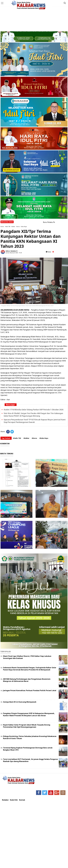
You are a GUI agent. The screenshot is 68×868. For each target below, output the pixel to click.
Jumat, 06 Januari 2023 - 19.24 (14, 253)
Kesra (18, 226)
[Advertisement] (34, 16)
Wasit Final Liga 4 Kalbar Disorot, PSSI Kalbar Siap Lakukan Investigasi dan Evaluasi (27, 657)
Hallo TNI (8, 226)
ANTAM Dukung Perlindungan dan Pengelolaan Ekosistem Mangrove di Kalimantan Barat (27, 680)
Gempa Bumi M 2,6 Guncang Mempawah (20, 702)
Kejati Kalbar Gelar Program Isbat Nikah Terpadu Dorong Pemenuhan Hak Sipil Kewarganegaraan (27, 726)
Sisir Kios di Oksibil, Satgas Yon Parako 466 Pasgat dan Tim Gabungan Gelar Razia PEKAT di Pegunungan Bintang (33, 415)
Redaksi (5, 800)
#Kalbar (26, 438)
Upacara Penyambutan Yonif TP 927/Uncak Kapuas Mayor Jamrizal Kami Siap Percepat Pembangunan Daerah (35, 421)
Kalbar (13, 226)
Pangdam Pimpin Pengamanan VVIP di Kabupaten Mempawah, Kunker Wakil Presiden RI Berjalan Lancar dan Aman (29, 714)
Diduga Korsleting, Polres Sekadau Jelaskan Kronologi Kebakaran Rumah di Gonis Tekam (30, 737)
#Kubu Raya (44, 438)
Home (2, 226)
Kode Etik (14, 800)
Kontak (22, 800)
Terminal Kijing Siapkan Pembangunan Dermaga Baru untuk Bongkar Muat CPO (28, 749)
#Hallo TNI (17, 438)
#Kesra (34, 438)
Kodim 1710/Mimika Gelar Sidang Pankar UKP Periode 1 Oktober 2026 (34, 410)
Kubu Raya (24, 226)
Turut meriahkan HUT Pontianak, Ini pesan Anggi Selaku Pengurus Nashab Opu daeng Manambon (30, 760)
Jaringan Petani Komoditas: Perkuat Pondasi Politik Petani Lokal (30, 690)
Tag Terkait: (6, 438)
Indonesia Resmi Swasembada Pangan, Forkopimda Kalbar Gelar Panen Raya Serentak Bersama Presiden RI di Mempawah (30, 669)
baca (48, 252)
